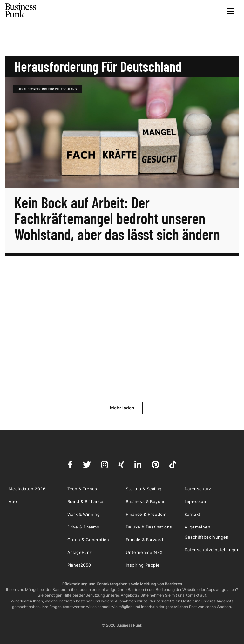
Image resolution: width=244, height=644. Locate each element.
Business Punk (21, 10)
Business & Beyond (146, 501)
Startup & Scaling (144, 489)
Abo (13, 501)
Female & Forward (144, 540)
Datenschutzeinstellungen (212, 550)
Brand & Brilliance (85, 501)
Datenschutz (198, 489)
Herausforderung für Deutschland (47, 89)
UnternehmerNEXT (146, 552)
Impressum (196, 501)
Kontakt (193, 514)
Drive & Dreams (83, 527)
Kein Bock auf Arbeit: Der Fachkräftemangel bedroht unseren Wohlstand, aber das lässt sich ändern (117, 218)
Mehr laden (122, 408)
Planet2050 (79, 565)
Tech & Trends (82, 489)
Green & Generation (88, 540)
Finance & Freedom (146, 514)
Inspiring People (143, 565)
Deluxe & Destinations (149, 527)
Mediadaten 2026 (27, 489)
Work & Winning (84, 514)
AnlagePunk (80, 552)
